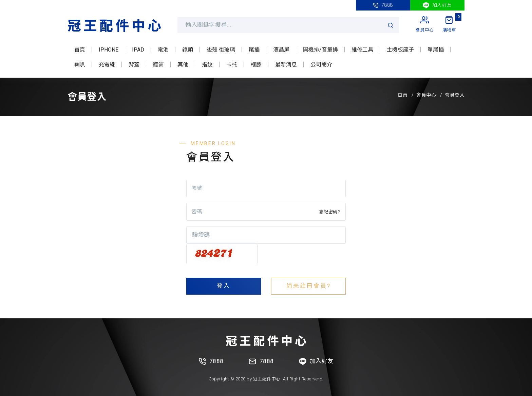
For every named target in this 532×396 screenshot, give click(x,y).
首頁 (80, 50)
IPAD (138, 50)
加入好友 (437, 5)
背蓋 (134, 65)
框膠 (256, 65)
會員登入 (455, 95)
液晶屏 (281, 50)
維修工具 (362, 50)
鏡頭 (188, 50)
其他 (183, 65)
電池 (163, 50)
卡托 (232, 65)
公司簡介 (321, 65)
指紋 (207, 65)
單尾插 (436, 50)
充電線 (107, 65)
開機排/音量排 (320, 50)
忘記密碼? (330, 212)
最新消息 (286, 65)
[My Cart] (449, 25)
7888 (383, 5)
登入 (224, 286)
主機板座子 (400, 50)
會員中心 (426, 95)
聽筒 (158, 65)
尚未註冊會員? (309, 286)
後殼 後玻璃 (221, 50)
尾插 (254, 50)
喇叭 (80, 65)
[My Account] (425, 25)
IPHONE (109, 50)
